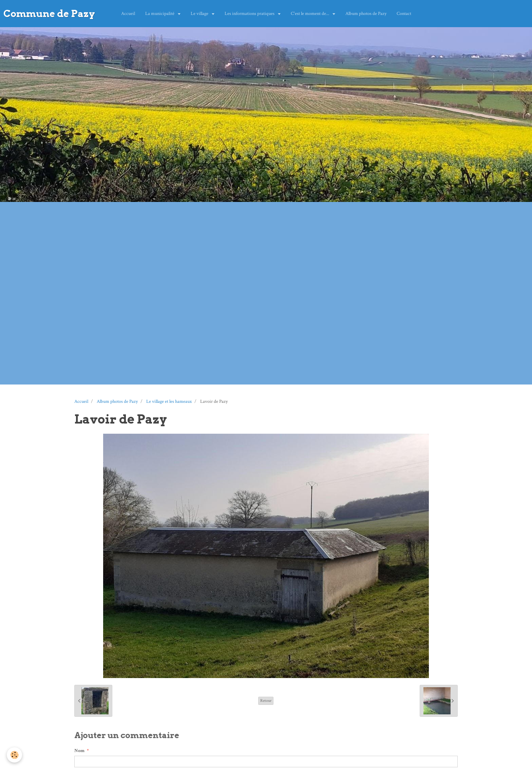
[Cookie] (14, 755)
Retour (266, 701)
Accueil (128, 14)
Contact (404, 14)
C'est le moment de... (310, 14)
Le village (200, 14)
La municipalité (160, 14)
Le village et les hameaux (169, 401)
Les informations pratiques (250, 14)
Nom (79, 751)
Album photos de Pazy (366, 14)
